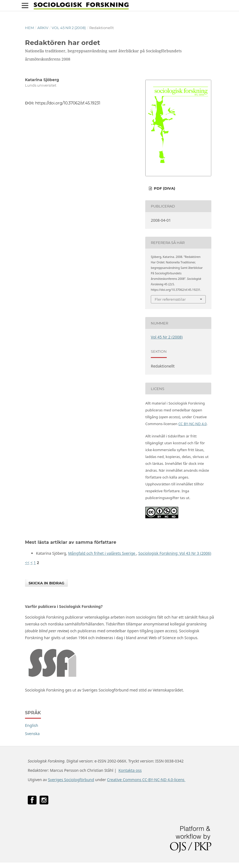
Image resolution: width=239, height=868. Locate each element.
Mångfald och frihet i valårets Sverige (102, 553)
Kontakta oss (130, 770)
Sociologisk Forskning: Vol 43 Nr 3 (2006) (175, 553)
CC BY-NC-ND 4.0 (192, 424)
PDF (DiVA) (164, 188)
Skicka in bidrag (46, 583)
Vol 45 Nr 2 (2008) (69, 28)
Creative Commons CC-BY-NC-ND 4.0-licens (146, 780)
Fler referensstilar (170, 299)
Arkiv (43, 28)
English (32, 725)
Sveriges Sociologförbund (71, 780)
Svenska (32, 734)
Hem (29, 28)
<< (27, 563)
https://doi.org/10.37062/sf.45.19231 (68, 103)
